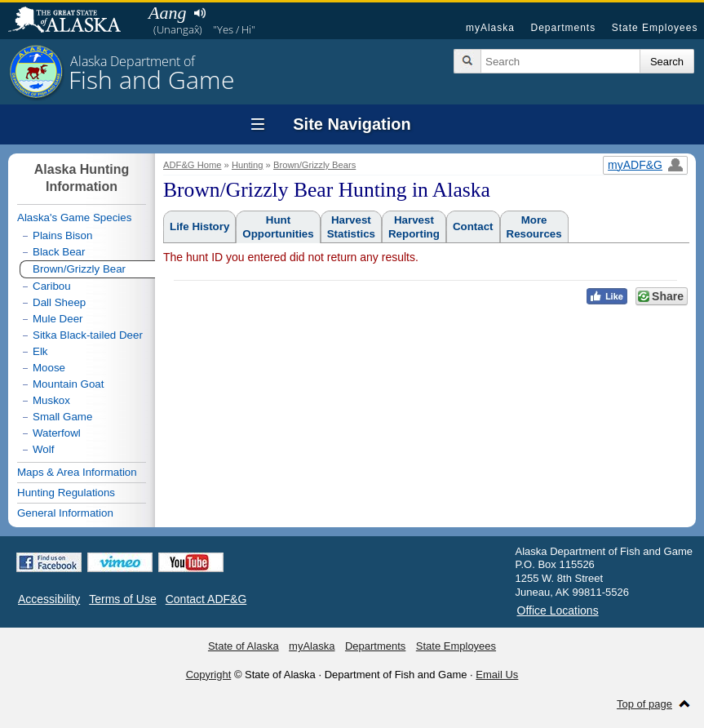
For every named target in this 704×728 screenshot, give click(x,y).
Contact (473, 226)
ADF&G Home (193, 165)
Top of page (644, 704)
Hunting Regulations (66, 493)
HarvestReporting (414, 227)
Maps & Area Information (77, 472)
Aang (167, 13)
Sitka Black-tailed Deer (88, 335)
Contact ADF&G (206, 599)
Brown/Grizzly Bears (314, 165)
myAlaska (490, 28)
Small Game (62, 417)
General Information (65, 513)
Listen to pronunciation (199, 13)
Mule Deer (58, 319)
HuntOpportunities (278, 227)
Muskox (51, 400)
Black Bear (59, 252)
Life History (199, 226)
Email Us (497, 675)
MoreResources (534, 227)
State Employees (655, 28)
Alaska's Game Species (74, 218)
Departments (563, 28)
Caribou (52, 286)
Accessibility (49, 599)
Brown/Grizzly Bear (79, 269)
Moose (49, 368)
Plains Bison (62, 235)
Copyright (209, 675)
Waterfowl (57, 433)
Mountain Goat (68, 384)
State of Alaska (73, 21)
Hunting (248, 165)
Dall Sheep (59, 302)
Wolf (43, 449)
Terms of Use (122, 599)
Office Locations (558, 610)
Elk (40, 351)
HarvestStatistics (351, 227)
